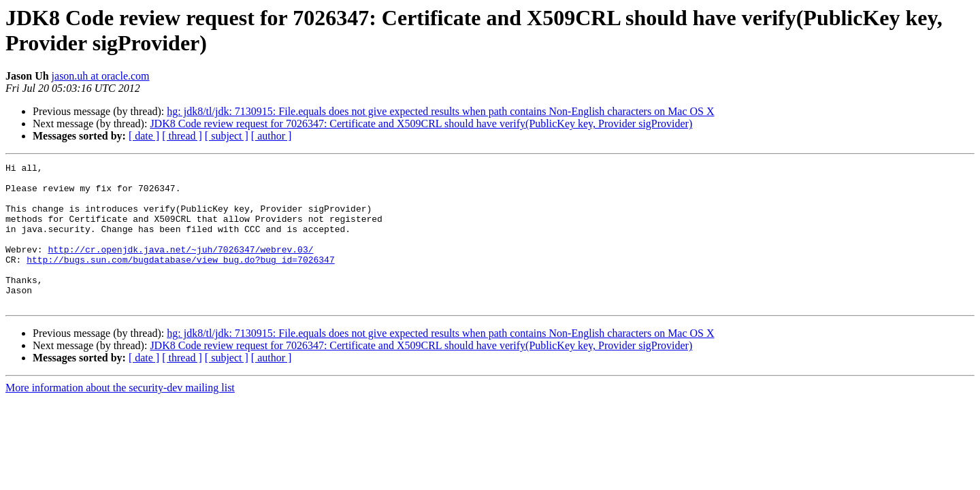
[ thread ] (182, 136)
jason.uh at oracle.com (101, 76)
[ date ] (144, 136)
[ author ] (272, 136)
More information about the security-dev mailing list (120, 416)
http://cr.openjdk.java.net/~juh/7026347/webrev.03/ (180, 267)
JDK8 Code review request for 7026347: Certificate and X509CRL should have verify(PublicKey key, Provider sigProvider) (421, 124)
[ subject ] (227, 136)
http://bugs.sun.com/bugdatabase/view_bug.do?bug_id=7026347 (180, 280)
